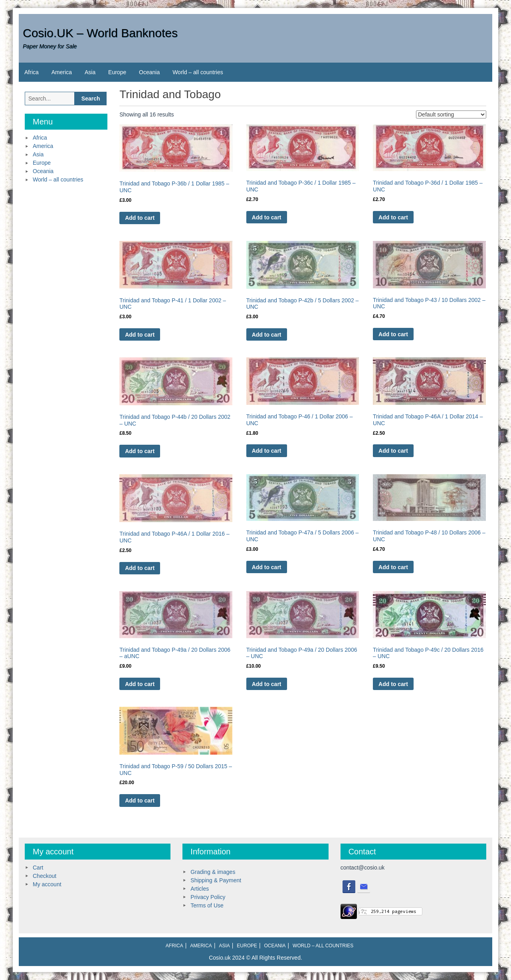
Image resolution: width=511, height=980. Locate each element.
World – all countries (198, 72)
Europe (117, 72)
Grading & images (213, 872)
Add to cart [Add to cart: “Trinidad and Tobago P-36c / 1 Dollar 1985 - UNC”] (267, 217)
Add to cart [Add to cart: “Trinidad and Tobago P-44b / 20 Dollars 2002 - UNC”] (140, 451)
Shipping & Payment (216, 880)
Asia (90, 72)
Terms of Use (207, 905)
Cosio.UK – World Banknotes (100, 33)
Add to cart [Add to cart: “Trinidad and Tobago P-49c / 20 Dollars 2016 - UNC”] (393, 684)
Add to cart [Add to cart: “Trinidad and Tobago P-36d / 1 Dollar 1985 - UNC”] (393, 217)
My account (47, 884)
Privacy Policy (208, 897)
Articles (200, 889)
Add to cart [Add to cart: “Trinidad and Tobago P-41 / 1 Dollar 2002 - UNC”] (140, 335)
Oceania (149, 72)
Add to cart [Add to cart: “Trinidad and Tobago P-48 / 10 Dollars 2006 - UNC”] (393, 567)
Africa (32, 72)
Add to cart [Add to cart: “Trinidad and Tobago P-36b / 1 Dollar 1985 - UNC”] (140, 218)
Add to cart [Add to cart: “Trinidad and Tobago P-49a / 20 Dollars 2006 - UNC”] (267, 684)
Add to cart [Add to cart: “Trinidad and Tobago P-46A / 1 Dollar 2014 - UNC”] (393, 451)
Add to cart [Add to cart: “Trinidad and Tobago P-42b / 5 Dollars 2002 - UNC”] (267, 335)
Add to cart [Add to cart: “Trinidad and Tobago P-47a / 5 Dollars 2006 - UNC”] (267, 567)
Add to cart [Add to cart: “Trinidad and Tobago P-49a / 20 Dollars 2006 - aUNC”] (140, 684)
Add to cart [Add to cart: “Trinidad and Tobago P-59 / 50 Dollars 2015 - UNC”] (140, 801)
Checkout (45, 876)
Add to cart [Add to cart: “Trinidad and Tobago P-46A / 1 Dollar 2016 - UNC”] (140, 568)
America (62, 72)
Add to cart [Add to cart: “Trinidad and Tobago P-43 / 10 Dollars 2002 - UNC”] (393, 334)
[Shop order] (451, 114)
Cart (38, 868)
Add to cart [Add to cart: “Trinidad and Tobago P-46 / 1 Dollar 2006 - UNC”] (267, 451)
